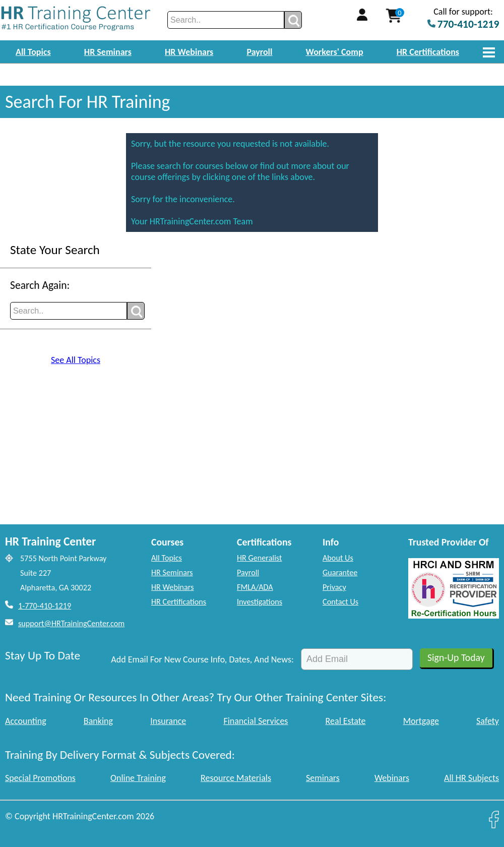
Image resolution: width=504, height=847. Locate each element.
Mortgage (421, 721)
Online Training (138, 778)
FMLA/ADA (255, 587)
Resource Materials (236, 778)
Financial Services (256, 721)
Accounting (26, 721)
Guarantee (340, 572)
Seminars (323, 778)
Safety (488, 721)
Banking (98, 721)
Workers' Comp (335, 52)
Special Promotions (40, 778)
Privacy (334, 587)
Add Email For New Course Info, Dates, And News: (202, 659)
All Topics (33, 52)
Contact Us (340, 602)
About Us (338, 558)
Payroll (259, 52)
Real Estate (346, 721)
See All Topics (76, 360)
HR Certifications (428, 52)
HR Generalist (259, 558)
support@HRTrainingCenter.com (71, 623)
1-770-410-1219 (45, 606)
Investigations (260, 602)
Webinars (392, 778)
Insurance (168, 721)
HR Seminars (108, 52)
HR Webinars (189, 52)
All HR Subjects (471, 778)
